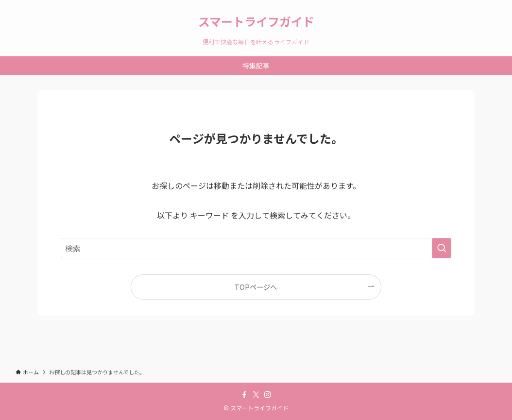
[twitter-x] (256, 395)
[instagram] (268, 395)
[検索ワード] (256, 248)
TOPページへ (256, 287)
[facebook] (244, 395)
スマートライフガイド (256, 21)
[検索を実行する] (442, 248)
